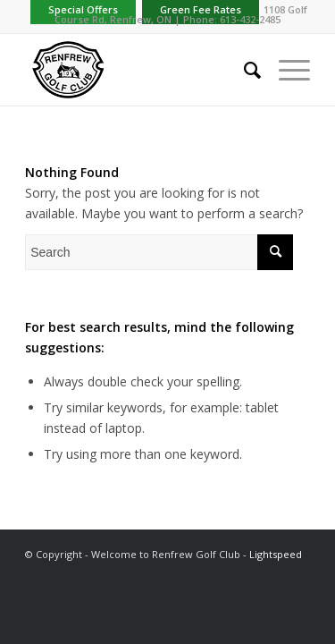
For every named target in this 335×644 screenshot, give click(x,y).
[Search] (243, 70)
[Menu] (285, 70)
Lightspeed (276, 554)
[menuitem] (243, 70)
